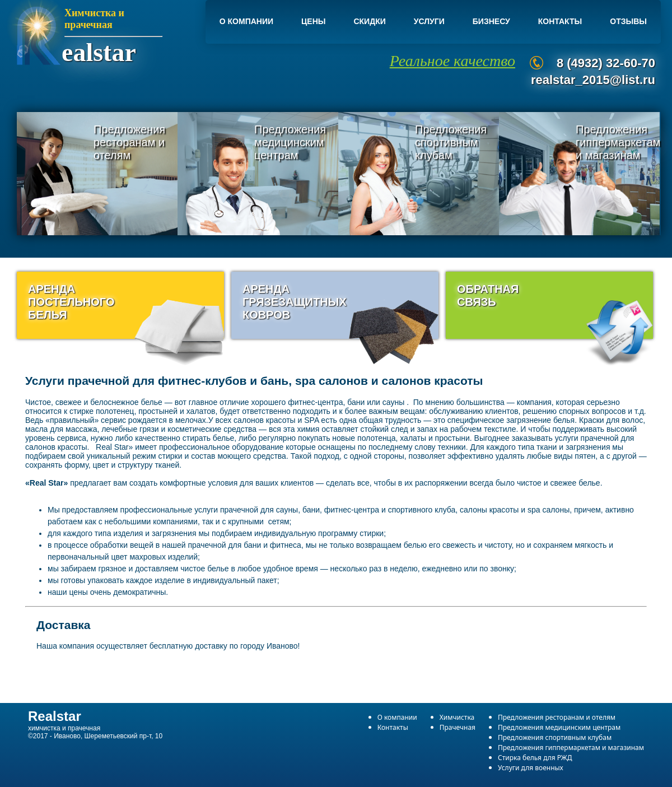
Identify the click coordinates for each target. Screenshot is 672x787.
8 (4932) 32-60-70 (606, 63)
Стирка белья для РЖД (535, 758)
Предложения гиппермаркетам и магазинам (618, 142)
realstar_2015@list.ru (593, 80)
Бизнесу (491, 21)
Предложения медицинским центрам (290, 142)
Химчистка (457, 717)
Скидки (369, 21)
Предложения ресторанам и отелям (129, 142)
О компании (246, 21)
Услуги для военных (531, 768)
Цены (313, 21)
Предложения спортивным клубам (451, 142)
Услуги (429, 21)
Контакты (560, 21)
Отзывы (628, 21)
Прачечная (458, 727)
